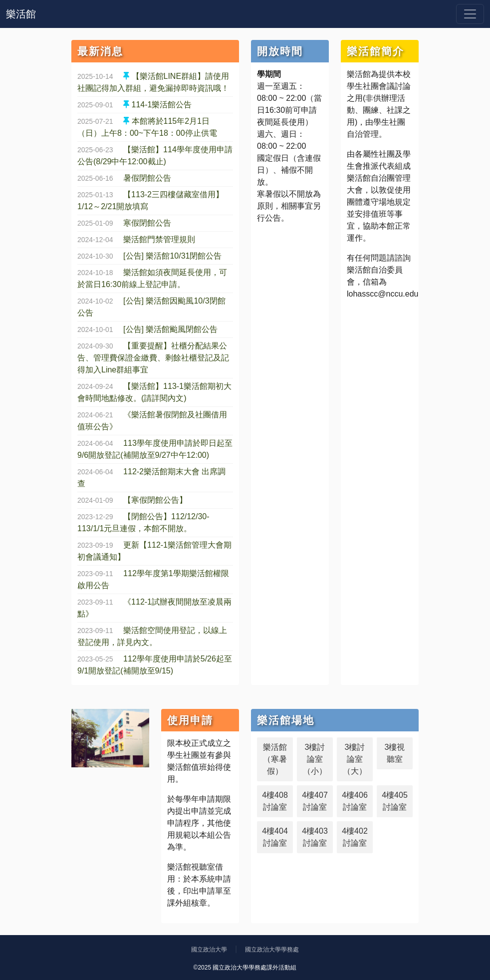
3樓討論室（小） (315, 759)
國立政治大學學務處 (272, 950)
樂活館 (21, 14)
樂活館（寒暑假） (275, 759)
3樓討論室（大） (355, 759)
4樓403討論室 (315, 837)
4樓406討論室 (355, 801)
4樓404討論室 (275, 837)
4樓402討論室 (355, 837)
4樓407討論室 (315, 801)
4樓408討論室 (275, 801)
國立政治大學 (209, 950)
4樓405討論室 (395, 801)
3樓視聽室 (395, 753)
